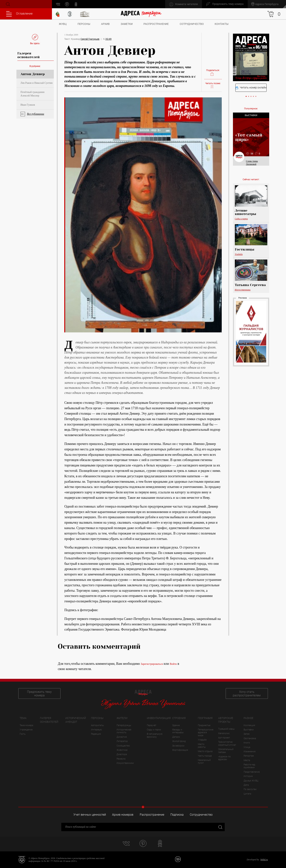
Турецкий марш (226, 729)
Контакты (222, 24)
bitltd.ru (264, 860)
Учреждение (26, 730)
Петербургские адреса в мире (206, 733)
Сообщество (123, 746)
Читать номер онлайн (251, 88)
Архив (105, 24)
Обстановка (250, 738)
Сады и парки (241, 219)
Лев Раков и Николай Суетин (37, 83)
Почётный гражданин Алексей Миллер (33, 94)
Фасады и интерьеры (178, 731)
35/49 (108, 39)
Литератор (122, 741)
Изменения (250, 752)
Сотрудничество (192, 24)
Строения (179, 718)
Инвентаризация (159, 718)
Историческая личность (124, 731)
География (205, 718)
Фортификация (180, 750)
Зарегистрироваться (152, 664)
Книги (247, 743)
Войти (173, 664)
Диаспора (122, 754)
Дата (246, 785)
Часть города (205, 756)
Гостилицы (245, 249)
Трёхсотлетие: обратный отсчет (227, 743)
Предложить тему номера (39, 694)
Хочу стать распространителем (247, 694)
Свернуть (143, 807)
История (248, 776)
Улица (247, 747)
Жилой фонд (179, 741)
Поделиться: (213, 73)
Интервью (96, 730)
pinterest (67, 4)
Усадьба (239, 254)
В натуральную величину (155, 735)
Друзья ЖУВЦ (251, 781)
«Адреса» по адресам (224, 758)
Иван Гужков (28, 105)
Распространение (156, 24)
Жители (122, 718)
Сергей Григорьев (90, 39)
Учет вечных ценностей (90, 815)
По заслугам (250, 789)
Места (247, 760)
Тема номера (26, 725)
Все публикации (36, 114)
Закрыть (220, 827)
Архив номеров (123, 815)
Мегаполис (224, 733)
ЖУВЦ (63, 24)
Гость (23, 734)
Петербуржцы (124, 725)
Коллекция (249, 725)
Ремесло (121, 759)
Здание (176, 725)
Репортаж (249, 756)
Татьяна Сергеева (250, 285)
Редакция (96, 734)
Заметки (127, 24)
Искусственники (243, 290)
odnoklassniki (76, 4)
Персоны (84, 24)
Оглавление (19, 14)
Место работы (202, 746)
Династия (122, 737)
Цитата (247, 794)
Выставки (249, 730)
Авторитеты (97, 725)
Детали (176, 737)
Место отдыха (205, 751)
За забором (178, 746)
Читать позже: (213, 85)
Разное (248, 718)
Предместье (204, 725)
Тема (23, 718)
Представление (252, 772)
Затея (247, 734)
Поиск (8, 4)
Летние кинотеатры (245, 212)
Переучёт (152, 725)
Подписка (177, 815)
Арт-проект (224, 738)
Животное (122, 750)
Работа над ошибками (249, 766)
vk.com (58, 4)
